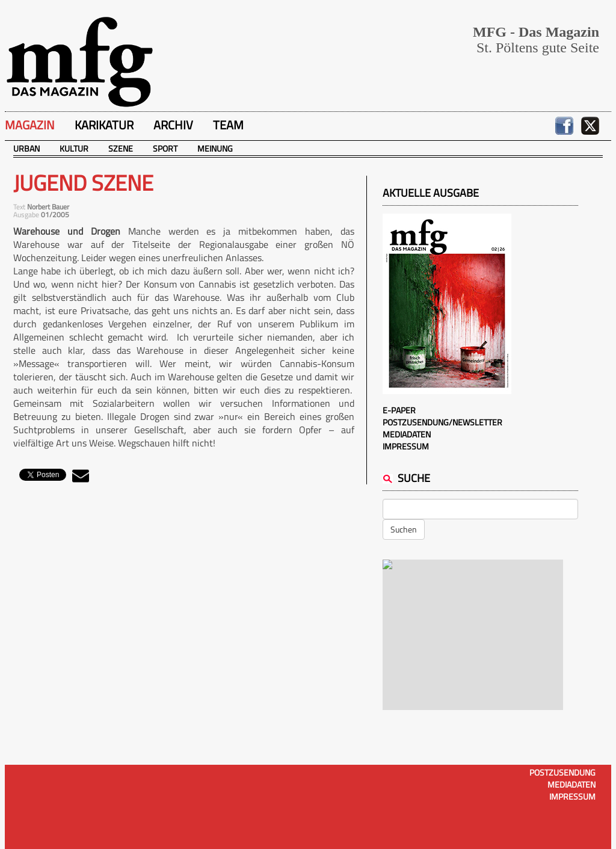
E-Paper (399, 410)
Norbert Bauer (48, 207)
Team (228, 125)
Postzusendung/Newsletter (442, 422)
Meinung (215, 148)
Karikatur (104, 125)
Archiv (173, 125)
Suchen (404, 529)
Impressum (406, 446)
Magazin (30, 125)
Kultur (74, 148)
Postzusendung (562, 772)
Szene (121, 148)
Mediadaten (407, 434)
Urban (26, 148)
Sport (165, 148)
